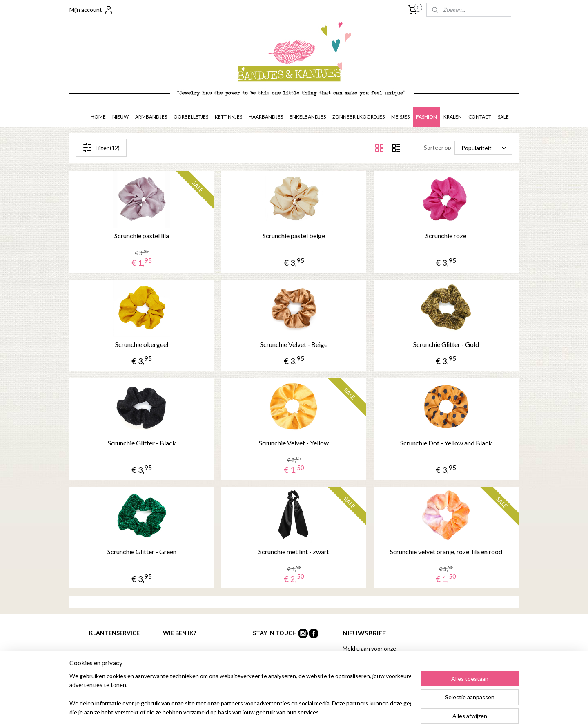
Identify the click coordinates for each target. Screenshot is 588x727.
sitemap (300, 712)
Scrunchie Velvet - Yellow (294, 443)
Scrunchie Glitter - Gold (446, 344)
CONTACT (480, 117)
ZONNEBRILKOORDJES (359, 117)
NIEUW (120, 117)
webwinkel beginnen (343, 712)
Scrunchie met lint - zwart (294, 551)
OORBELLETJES (191, 117)
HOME (98, 117)
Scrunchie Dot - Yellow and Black (446, 443)
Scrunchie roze (446, 236)
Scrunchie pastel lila (142, 236)
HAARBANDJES (266, 117)
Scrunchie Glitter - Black (142, 443)
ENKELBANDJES (308, 117)
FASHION (427, 117)
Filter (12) (101, 148)
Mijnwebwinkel (410, 712)
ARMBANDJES (151, 117)
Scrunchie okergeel (142, 344)
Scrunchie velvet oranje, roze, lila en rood (446, 551)
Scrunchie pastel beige (294, 236)
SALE (503, 117)
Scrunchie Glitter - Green (142, 551)
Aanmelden (364, 677)
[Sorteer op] (483, 148)
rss (315, 712)
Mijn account (91, 10)
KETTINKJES (228, 117)
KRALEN (453, 117)
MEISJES (400, 117)
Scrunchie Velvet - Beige (294, 344)
